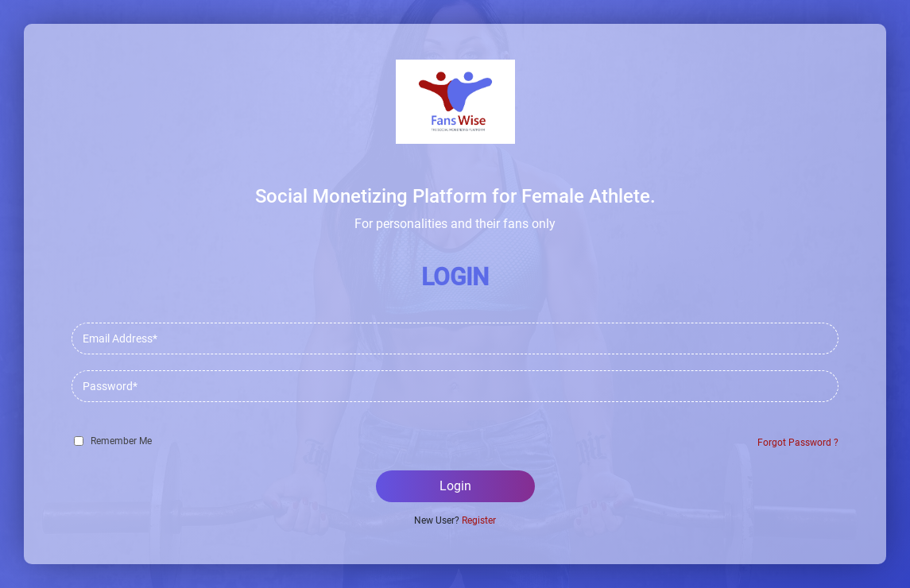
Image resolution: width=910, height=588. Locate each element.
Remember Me (121, 441)
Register (479, 520)
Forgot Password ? (798, 443)
